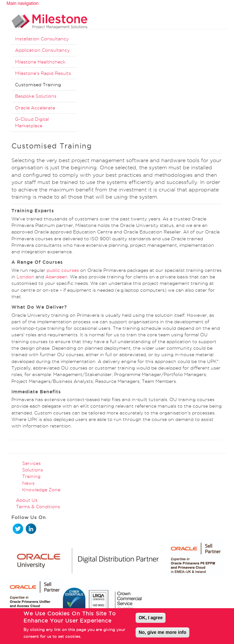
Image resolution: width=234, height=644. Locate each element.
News (28, 483)
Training (31, 476)
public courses (63, 270)
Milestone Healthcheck (40, 62)
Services (31, 463)
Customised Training (38, 85)
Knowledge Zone (41, 490)
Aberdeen (56, 277)
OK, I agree (151, 618)
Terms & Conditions (38, 507)
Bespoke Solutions (36, 96)
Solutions (33, 470)
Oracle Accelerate (35, 108)
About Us (27, 500)
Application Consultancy (42, 50)
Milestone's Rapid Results (43, 73)
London (25, 277)
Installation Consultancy (42, 39)
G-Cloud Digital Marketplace (32, 122)
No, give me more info (162, 633)
